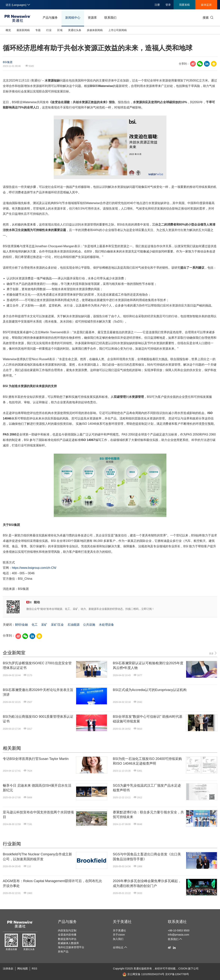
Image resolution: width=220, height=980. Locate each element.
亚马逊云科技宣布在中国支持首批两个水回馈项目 (38, 815)
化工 (35, 625)
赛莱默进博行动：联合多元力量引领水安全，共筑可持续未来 (148, 815)
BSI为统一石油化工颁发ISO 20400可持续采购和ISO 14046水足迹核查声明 (147, 761)
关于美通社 (122, 922)
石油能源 (74, 625)
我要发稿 (184, 5)
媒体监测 (206, 5)
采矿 (44, 625)
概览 (8, 30)
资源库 (92, 18)
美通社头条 (75, 30)
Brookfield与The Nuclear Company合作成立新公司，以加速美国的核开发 (37, 857)
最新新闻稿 (23, 30)
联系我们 (110, 18)
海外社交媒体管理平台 (71, 947)
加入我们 (118, 939)
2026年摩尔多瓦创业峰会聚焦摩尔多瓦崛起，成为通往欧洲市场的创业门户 (147, 883)
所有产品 (63, 952)
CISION (183, 969)
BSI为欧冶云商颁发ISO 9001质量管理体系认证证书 (38, 719)
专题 (38, 30)
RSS (35, 969)
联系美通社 (177, 922)
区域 (60, 30)
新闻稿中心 (73, 18)
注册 (157, 5)
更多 (213, 653)
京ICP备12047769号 (177, 974)
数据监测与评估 (67, 939)
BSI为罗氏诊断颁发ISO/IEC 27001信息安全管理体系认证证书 (37, 665)
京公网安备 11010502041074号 (143, 974)
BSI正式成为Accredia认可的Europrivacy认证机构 (150, 690)
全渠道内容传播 (67, 935)
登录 (168, 5)
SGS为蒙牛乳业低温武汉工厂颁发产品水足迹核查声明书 (147, 788)
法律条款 (8, 969)
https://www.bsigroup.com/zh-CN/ (34, 568)
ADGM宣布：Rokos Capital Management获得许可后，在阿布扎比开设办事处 (52, 883)
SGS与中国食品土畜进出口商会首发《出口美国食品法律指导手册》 (147, 857)
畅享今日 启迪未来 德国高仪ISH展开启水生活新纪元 (37, 788)
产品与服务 (50, 18)
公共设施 (89, 625)
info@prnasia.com (179, 935)
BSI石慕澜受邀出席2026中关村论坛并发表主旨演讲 (38, 692)
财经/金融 (21, 625)
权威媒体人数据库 (68, 943)
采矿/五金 (57, 625)
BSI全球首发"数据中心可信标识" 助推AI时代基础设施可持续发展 (148, 719)
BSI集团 (8, 62)
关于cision (119, 935)
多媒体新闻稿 (95, 30)
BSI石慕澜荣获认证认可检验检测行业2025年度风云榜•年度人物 (148, 665)
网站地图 (23, 969)
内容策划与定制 (67, 930)
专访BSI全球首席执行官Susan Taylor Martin (36, 759)
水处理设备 (106, 625)
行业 (49, 30)
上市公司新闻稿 (118, 30)
